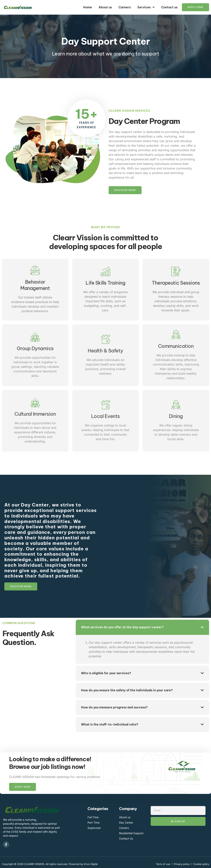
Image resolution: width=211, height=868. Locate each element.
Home (88, 7)
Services (146, 7)
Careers (125, 7)
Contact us (169, 7)
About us (105, 7)
